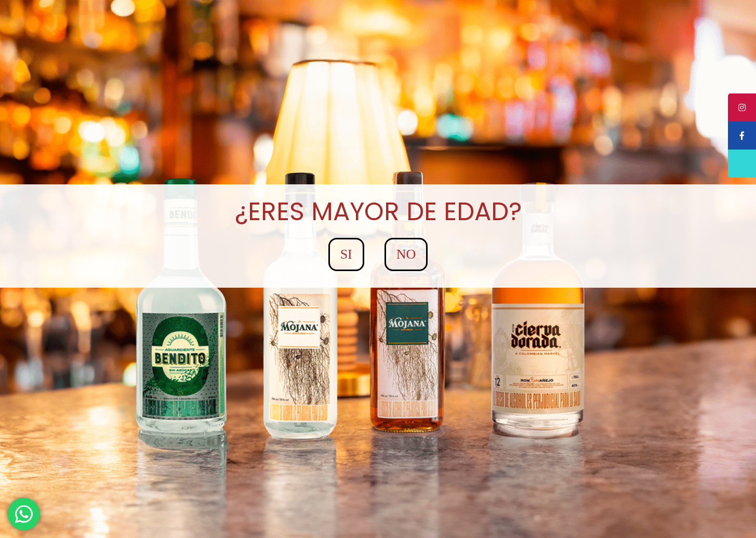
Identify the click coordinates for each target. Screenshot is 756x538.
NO (406, 254)
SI (346, 254)
